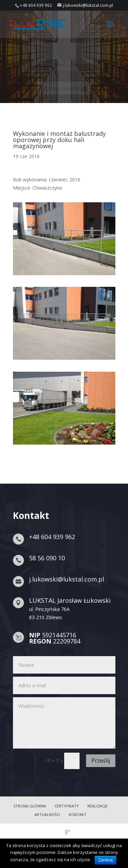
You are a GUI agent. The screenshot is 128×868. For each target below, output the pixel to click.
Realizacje (97, 806)
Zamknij (105, 860)
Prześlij (101, 761)
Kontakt (77, 814)
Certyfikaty (67, 806)
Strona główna (30, 806)
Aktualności (47, 814)
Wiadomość (64, 723)
